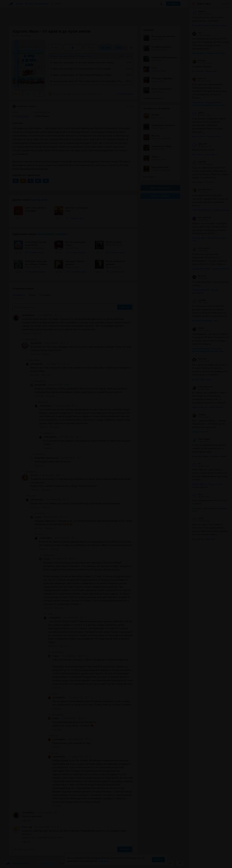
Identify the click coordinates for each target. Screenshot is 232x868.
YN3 (197, 33)
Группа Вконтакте (160, 188)
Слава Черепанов (202, 387)
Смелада (199, 61)
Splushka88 (36, 343)
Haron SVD (199, 359)
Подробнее (104, 861)
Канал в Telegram (160, 196)
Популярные (19, 295)
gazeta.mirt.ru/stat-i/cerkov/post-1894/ (43, 838)
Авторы (29, 4)
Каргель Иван (39, 200)
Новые (32, 295)
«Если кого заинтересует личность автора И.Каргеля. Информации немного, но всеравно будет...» (75, 94)
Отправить (125, 307)
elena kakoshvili (201, 218)
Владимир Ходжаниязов (47, 458)
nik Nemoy (199, 276)
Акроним (199, 162)
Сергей (198, 113)
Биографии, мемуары (24, 106)
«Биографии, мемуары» (53, 234)
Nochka (198, 328)
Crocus (34, 475)
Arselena (199, 12)
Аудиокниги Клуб (18, 864)
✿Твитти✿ (27, 827)
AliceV (198, 519)
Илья (197, 494)
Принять (158, 860)
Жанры (20, 4)
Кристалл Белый (202, 190)
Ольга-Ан (199, 79)
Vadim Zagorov (201, 248)
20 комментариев (125, 94)
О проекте (63, 863)
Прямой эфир (204, 4)
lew (196, 464)
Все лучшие (150, 177)
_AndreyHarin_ (28, 315)
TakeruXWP (200, 144)
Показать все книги (154, 98)
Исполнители (41, 4)
